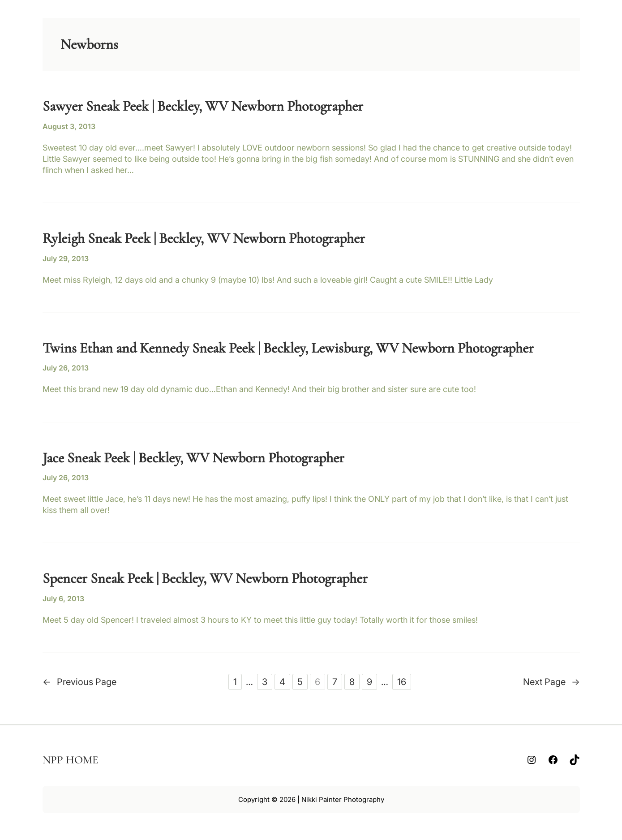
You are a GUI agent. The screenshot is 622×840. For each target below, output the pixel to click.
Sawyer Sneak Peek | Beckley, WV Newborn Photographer (203, 106)
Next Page (551, 682)
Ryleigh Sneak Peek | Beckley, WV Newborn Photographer (204, 238)
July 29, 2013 (66, 258)
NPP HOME (71, 760)
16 (402, 682)
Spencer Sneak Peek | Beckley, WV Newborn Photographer (205, 578)
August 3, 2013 (69, 126)
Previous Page (79, 682)
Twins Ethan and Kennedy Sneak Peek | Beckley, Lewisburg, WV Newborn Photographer (288, 348)
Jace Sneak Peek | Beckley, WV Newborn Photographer (193, 458)
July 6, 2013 (63, 599)
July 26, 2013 (66, 368)
